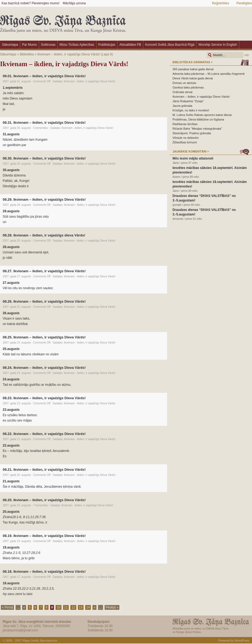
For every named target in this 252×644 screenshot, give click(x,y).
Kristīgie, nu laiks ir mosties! (191, 110)
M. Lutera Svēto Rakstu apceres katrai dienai (202, 115)
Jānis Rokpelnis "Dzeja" (188, 101)
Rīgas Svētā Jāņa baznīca (40, 641)
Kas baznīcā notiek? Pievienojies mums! (31, 3)
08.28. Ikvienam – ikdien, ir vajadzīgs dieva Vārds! (44, 235)
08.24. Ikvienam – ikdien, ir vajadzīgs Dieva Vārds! (44, 368)
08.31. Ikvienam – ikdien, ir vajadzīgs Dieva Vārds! (44, 123)
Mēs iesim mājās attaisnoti (193, 158)
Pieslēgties (244, 3)
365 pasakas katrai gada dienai (193, 69)
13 (81, 607)
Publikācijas (107, 45)
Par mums (30, 45)
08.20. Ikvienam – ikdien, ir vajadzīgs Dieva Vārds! (44, 500)
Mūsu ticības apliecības (77, 45)
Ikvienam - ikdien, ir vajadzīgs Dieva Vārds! (90, 81)
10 (58, 607)
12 (73, 607)
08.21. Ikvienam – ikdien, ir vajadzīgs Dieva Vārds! (44, 470)
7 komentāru (41, 505)
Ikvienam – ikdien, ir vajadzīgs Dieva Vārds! (69, 54)
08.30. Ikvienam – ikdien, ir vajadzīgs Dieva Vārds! (44, 158)
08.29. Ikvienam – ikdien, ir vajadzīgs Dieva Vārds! (44, 199)
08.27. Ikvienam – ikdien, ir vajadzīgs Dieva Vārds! (44, 271)
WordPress (242, 641)
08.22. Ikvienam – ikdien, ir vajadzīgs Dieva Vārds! (44, 434)
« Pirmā (7, 607)
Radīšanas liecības (185, 124)
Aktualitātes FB (130, 45)
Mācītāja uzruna (74, 3)
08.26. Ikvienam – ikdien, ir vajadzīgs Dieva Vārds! (44, 301)
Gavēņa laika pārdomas (188, 87)
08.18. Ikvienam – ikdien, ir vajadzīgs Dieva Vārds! (44, 572)
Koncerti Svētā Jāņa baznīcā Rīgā (170, 45)
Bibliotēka (27, 54)
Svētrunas (48, 45)
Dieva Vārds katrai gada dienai (193, 78)
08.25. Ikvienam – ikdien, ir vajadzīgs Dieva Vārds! (44, 337)
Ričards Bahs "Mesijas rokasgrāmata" (197, 129)
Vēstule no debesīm (186, 138)
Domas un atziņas (184, 83)
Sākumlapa (10, 45)
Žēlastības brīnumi (185, 142)
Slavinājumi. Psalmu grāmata (192, 133)
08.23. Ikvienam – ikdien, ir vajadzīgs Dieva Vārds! (44, 398)
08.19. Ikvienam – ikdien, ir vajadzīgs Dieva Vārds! (44, 536)
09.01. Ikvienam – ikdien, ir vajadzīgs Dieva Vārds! (44, 76)
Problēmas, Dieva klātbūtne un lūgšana (198, 119)
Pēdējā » (112, 607)
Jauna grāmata (182, 106)
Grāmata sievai (182, 92)
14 (88, 607)
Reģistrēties (221, 3)
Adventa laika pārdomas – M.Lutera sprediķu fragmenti (208, 74)
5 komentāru (41, 128)
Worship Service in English (218, 45)
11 (66, 607)
